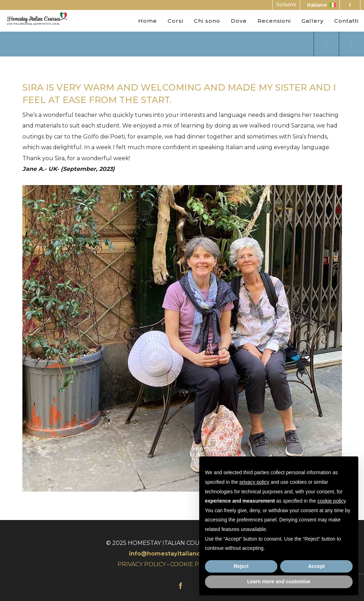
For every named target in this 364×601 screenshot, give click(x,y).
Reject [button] (241, 566)
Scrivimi (286, 5)
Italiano (322, 5)
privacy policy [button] (254, 482)
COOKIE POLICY (193, 564)
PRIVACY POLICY (142, 564)
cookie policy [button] (332, 501)
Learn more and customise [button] (279, 581)
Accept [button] (317, 566)
